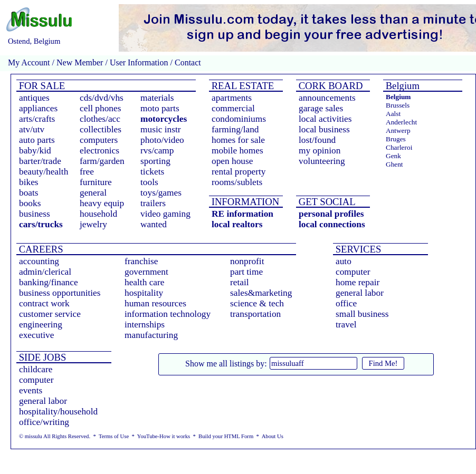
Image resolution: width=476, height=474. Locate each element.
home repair (358, 282)
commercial (233, 108)
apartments (232, 98)
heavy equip (102, 203)
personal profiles (331, 214)
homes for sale (238, 140)
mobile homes (237, 151)
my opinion (320, 151)
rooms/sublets (237, 182)
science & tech (257, 303)
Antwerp (398, 130)
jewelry (93, 224)
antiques (34, 98)
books (30, 203)
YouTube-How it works (164, 436)
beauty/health (44, 172)
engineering (41, 325)
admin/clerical (45, 272)
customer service (50, 314)
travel (346, 325)
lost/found (317, 140)
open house (232, 161)
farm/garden (102, 161)
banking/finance (49, 282)
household (98, 214)
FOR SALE (41, 86)
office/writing (44, 422)
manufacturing (151, 335)
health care (145, 282)
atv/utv (32, 129)
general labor (360, 293)
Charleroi (399, 147)
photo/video (162, 140)
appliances (38, 108)
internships (145, 325)
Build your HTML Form (226, 436)
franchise (141, 261)
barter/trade (40, 161)
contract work (44, 303)
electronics (99, 151)
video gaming (165, 214)
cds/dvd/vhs (102, 98)
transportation (255, 314)
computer (353, 272)
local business (324, 129)
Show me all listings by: (226, 364)
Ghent (394, 164)
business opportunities (60, 293)
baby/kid (35, 151)
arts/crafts (37, 119)
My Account (29, 62)
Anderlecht (401, 122)
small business (362, 314)
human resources (155, 303)
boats (29, 193)
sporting (155, 161)
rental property (239, 172)
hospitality (144, 293)
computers (99, 140)
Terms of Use (114, 436)
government (146, 272)
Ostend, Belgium (34, 41)
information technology (168, 314)
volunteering (322, 161)
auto (344, 261)
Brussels (398, 105)
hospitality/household (58, 412)
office (346, 303)
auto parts (37, 140)
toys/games (161, 193)
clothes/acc (100, 119)
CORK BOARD (329, 86)
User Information (139, 62)
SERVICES (357, 249)
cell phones (100, 108)
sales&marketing (261, 293)
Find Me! (383, 363)
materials (157, 98)
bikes (29, 182)
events (31, 390)
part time (246, 272)
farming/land (235, 129)
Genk (393, 156)
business (35, 214)
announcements (327, 98)
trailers (153, 203)
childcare (36, 369)
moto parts (160, 108)
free (87, 172)
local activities (325, 119)
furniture (96, 182)
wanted (154, 224)
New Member (80, 62)
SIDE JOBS (41, 357)
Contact (187, 62)
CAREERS (40, 249)
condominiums (239, 119)
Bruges (396, 139)
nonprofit (247, 261)
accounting (39, 261)
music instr (161, 129)
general (93, 193)
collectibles (101, 129)
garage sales (321, 108)
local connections (332, 224)
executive (36, 335)
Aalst (393, 114)
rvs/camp (157, 151)
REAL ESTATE (241, 86)
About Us (273, 436)
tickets (152, 172)
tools (149, 182)
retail (240, 282)
